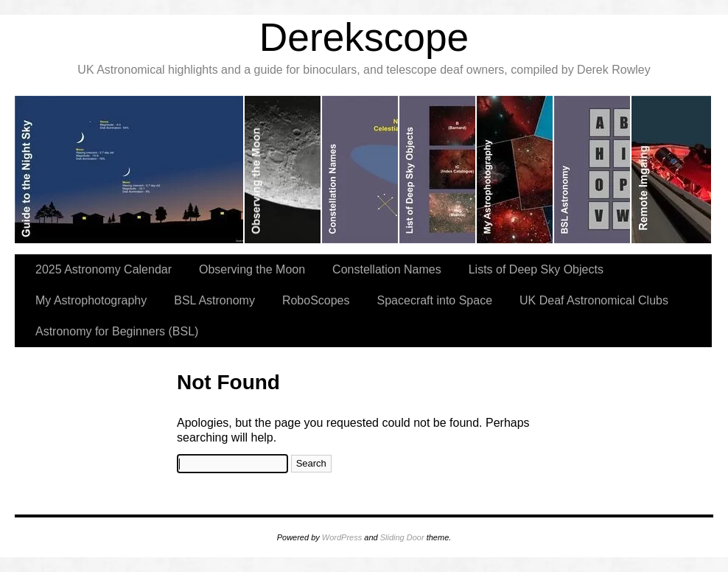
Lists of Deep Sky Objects (536, 269)
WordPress (342, 537)
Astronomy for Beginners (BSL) (117, 331)
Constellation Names (387, 269)
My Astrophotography (91, 300)
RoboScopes (316, 300)
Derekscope (364, 37)
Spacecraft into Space (435, 300)
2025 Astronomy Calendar (104, 269)
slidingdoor (130, 170)
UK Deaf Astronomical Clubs (594, 300)
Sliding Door (402, 537)
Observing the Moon (252, 269)
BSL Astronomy (214, 300)
